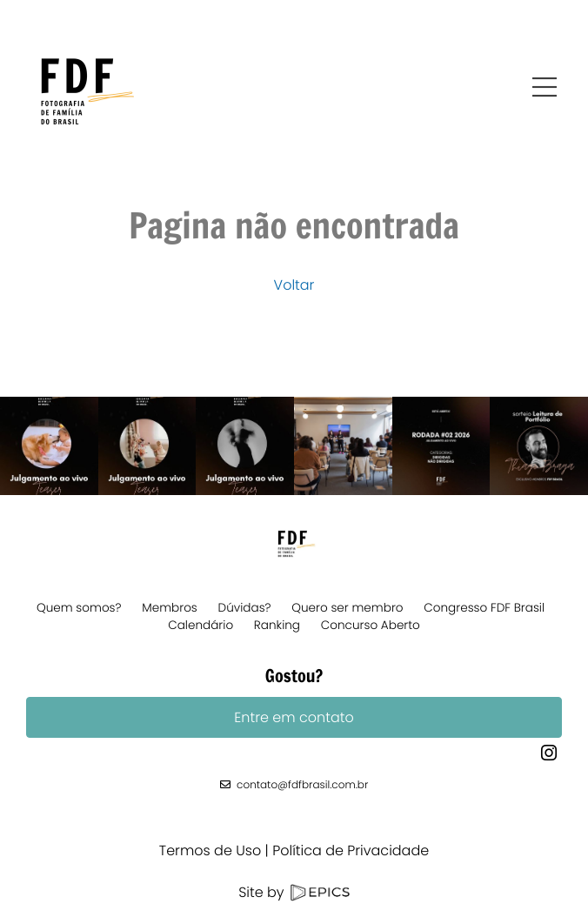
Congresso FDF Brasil (484, 608)
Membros (170, 608)
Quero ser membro (347, 608)
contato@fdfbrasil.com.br (302, 785)
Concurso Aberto (371, 625)
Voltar (294, 285)
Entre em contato (294, 717)
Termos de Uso (210, 850)
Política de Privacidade (351, 850)
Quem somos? (79, 608)
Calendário (200, 625)
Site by (294, 892)
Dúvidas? (245, 608)
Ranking (277, 625)
